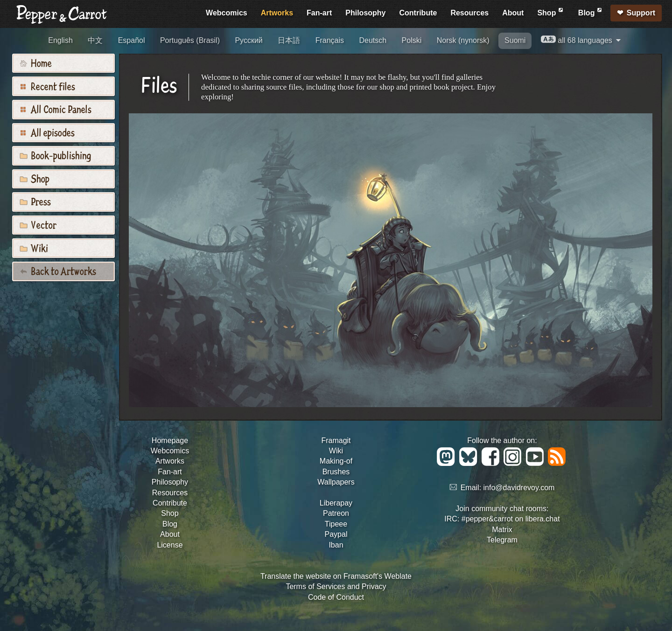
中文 (95, 40)
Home (36, 62)
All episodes (47, 132)
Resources (469, 13)
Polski (412, 40)
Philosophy (365, 13)
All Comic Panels (56, 109)
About (513, 13)
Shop (551, 11)
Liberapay (336, 503)
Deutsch (373, 40)
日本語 (289, 40)
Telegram (502, 540)
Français (330, 40)
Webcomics (227, 13)
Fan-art (319, 13)
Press (35, 201)
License (170, 545)
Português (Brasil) (190, 40)
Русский (248, 40)
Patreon (336, 513)
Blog (591, 11)
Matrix (502, 530)
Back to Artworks (58, 270)
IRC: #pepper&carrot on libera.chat (502, 519)
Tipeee (336, 524)
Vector (38, 224)
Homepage (170, 440)
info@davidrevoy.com (519, 488)
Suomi (515, 40)
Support (641, 13)
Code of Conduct (336, 597)
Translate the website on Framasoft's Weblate (336, 576)
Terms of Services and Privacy (336, 586)
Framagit (336, 440)
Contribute (418, 13)
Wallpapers (336, 482)
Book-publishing (55, 155)
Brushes (336, 472)
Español (132, 40)
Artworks (277, 13)
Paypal (336, 534)
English (60, 40)
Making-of (336, 461)
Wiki (34, 248)
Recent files (47, 86)
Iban (336, 545)
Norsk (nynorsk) (463, 40)
